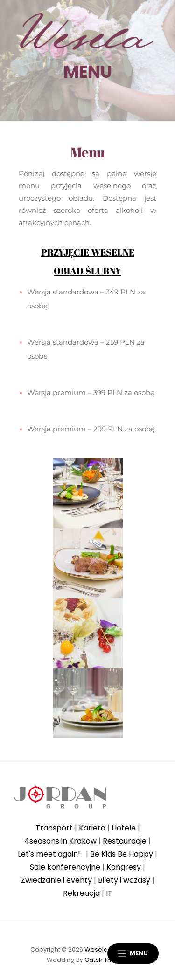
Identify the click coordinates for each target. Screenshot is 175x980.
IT (109, 893)
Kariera (92, 828)
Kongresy (124, 867)
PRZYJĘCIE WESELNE (88, 252)
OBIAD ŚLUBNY (87, 271)
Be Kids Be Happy (122, 854)
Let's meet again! (51, 854)
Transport (54, 828)
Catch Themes (107, 960)
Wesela (96, 949)
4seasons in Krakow (60, 841)
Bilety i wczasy (124, 880)
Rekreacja (81, 893)
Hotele (124, 828)
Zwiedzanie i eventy (56, 880)
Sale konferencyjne (65, 867)
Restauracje (125, 841)
